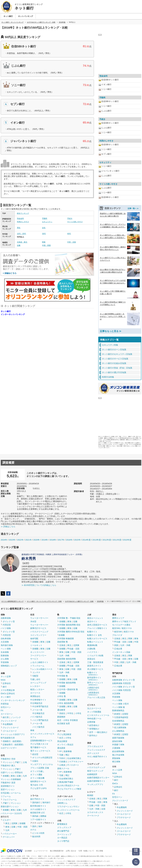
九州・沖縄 (64, 656)
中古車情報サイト (38, 700)
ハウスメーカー (10, 834)
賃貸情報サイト (8, 786)
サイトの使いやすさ (75, 222)
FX (2, 710)
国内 (34, 826)
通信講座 (61, 748)
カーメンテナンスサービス (42, 734)
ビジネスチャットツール (98, 715)
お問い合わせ (71, 851)
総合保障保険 (118, 751)
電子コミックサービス (40, 751)
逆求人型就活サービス (97, 625)
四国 (116, 645)
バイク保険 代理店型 (121, 690)
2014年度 (86, 540)
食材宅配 (34, 639)
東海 (13, 776)
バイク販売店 (36, 717)
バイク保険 (6, 628)
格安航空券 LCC (38, 813)
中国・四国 (46, 245)
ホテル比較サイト (38, 809)
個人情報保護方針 (57, 851)
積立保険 (116, 762)
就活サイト (92, 621)
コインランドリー (38, 635)
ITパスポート (73, 765)
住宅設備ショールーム (11, 793)
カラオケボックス (95, 812)
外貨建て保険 (118, 745)
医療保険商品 (118, 710)
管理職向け (94, 729)
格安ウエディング (95, 771)
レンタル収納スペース (42, 669)
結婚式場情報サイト (96, 781)
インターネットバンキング (13, 314)
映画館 (90, 795)
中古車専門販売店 (40, 706)
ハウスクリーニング (39, 632)
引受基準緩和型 (121, 717)
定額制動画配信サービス (41, 741)
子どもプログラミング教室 (69, 789)
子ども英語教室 (64, 734)
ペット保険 (6, 649)
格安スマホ (129, 632)
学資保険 (5, 662)
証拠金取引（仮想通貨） (14, 745)
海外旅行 (46, 802)
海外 (40, 826)
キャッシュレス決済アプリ (13, 734)
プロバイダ (117, 635)
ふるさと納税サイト (39, 662)
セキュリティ (47, 222)
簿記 (67, 755)
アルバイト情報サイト (97, 628)
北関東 (14, 823)
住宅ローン (6, 707)
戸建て (18, 762)
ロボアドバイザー (9, 748)
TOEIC (62, 758)
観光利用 (36, 837)
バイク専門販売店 (40, 720)
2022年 (20, 540)
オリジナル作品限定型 (42, 758)
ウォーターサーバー (39, 618)
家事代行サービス (38, 628)
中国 (136, 642)
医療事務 (68, 751)
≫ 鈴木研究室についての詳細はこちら (39, 585)
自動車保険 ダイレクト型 (123, 680)
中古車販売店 (36, 703)
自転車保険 (6, 639)
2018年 (53, 540)
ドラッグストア (64, 828)
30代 (44, 234)
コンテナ (36, 672)
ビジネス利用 (38, 833)
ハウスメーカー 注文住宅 (11, 813)
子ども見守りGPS (38, 788)
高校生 (62, 713)
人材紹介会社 (93, 689)
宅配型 (35, 676)
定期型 (125, 714)
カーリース (35, 693)
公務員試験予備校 (65, 782)
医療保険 (5, 656)
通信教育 (61, 710)
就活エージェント (95, 618)
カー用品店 (62, 838)
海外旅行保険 (7, 645)
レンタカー (35, 686)
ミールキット (36, 645)
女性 (44, 228)
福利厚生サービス (38, 781)
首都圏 (6, 776)
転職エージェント (95, 642)
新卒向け (93, 736)
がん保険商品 (118, 731)
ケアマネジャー (76, 762)
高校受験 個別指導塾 (67, 659)
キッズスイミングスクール (68, 810)
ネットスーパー (37, 652)
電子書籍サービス (38, 747)
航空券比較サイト (38, 806)
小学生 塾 (62, 696)
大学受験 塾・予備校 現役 (69, 618)
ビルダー (7, 820)
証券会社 (7, 683)
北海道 (62, 645)
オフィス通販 (36, 775)
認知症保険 (117, 741)
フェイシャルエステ (96, 750)
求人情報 (100, 851)
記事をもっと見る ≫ (111, 331)
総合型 (35, 754)
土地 (25, 762)
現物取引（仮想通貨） (13, 741)
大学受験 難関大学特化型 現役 (71, 632)
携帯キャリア (118, 618)
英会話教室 (62, 741)
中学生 (70, 713)
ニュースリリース (41, 851)
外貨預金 (5, 704)
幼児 (61, 738)
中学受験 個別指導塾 (67, 683)
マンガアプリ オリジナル (42, 764)
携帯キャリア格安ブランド (124, 621)
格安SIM (118, 632)
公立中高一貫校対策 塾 (68, 689)
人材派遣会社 (93, 694)
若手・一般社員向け (98, 732)
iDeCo (115, 783)
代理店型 (7, 625)
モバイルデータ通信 (121, 625)
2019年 (45, 540)
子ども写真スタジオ (39, 744)
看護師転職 (92, 645)
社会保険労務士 (74, 758)
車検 (32, 730)
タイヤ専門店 (63, 841)
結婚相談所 (92, 774)
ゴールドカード (10, 731)
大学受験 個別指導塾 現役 (69, 625)
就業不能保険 (118, 738)
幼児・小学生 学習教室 (68, 720)
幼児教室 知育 (64, 724)
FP (61, 751)
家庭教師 (61, 717)
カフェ (33, 737)
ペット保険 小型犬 (120, 704)
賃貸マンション (8, 789)
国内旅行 (36, 802)
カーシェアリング (38, 683)
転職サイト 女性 (95, 635)
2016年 (69, 540)
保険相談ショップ (9, 666)
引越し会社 (35, 679)
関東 (44, 242)
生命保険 (5, 652)
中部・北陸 (72, 242)
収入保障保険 (120, 728)
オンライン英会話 (65, 745)
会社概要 (28, 851)
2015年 (77, 540)
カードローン (7, 714)
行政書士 (63, 762)
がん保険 (5, 659)
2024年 (4, 540)
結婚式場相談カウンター (98, 778)
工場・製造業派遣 (95, 662)
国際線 (43, 816)
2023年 (12, 540)
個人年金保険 (118, 755)
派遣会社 (91, 659)
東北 (7, 823)
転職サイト (92, 632)
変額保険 (116, 758)
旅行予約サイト (37, 799)
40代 (69, 234)
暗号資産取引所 (8, 738)
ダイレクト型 (9, 621)
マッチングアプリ (95, 784)
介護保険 (116, 748)
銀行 (5, 687)
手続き (70, 218)
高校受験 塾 (63, 642)
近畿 (19, 245)
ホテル (33, 830)
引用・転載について (86, 851)
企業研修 (91, 722)
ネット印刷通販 (94, 712)
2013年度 (97, 540)
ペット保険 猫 (118, 707)
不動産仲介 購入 (8, 766)
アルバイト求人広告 (96, 697)
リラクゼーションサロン (68, 806)
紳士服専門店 (63, 831)
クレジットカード (9, 721)
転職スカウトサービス (97, 639)
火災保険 (5, 642)
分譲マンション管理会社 (12, 772)
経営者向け (94, 725)
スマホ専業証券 (8, 690)
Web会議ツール (94, 718)
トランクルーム (37, 666)
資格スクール (63, 768)
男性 (19, 228)
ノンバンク (16, 717)
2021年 (28, 540)
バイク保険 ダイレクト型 (123, 687)
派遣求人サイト (94, 666)
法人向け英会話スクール (68, 785)
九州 (25, 776)
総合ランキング (23, 213)
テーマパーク (93, 816)
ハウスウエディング (96, 767)
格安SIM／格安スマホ (122, 628)
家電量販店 (62, 824)
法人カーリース (94, 708)
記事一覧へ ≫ (133, 208)
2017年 (61, 540)
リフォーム (6, 796)
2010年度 (127, 540)
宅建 (61, 755)
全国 (103, 809)
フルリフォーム (10, 800)
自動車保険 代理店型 (121, 683)
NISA (3, 680)
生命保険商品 (118, 721)
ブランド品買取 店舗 (40, 768)
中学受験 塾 (63, 676)
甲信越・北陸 (73, 649)
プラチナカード (124, 817)
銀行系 (6, 717)
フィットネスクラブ (66, 800)
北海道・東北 (22, 242)
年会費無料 (8, 724)
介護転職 (91, 649)
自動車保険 (6, 618)
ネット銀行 (6, 311)
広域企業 (118, 649)
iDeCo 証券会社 (8, 693)
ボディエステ (93, 753)
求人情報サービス (95, 669)
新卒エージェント (95, 684)
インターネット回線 (121, 652)
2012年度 (107, 540)
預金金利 (20, 218)
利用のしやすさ (23, 222)
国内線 (35, 816)
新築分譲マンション (10, 806)
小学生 (78, 713)
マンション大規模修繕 (11, 779)
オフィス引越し (37, 771)
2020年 (37, 540)
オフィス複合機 (37, 778)
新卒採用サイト (94, 679)
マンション (8, 762)
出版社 (35, 761)
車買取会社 (35, 696)
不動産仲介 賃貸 (8, 783)
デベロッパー (9, 837)
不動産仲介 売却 (8, 759)
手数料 (45, 218)
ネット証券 (6, 676)
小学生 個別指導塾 (66, 703)
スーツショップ (64, 834)
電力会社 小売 (37, 785)
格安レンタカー (37, 689)
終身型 (117, 714)
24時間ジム (62, 803)
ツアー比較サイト (38, 819)
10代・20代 (21, 234)
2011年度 (117, 540)
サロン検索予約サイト (97, 757)
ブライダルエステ (95, 746)
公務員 (62, 765)
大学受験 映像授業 (66, 639)
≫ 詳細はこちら (8, 526)
